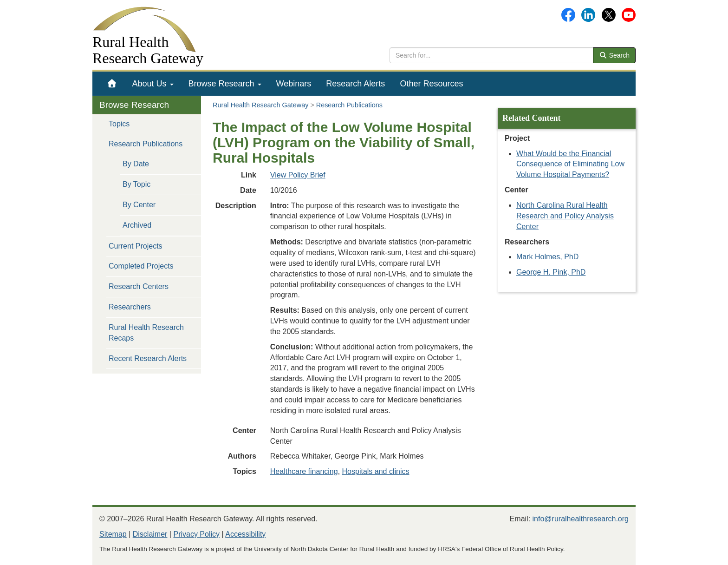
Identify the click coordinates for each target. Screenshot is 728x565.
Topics (119, 124)
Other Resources (431, 84)
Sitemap (113, 534)
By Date (136, 164)
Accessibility (245, 534)
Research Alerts (355, 84)
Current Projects (136, 246)
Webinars (294, 84)
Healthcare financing (304, 471)
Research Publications (146, 144)
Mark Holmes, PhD (547, 257)
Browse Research (225, 84)
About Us (153, 84)
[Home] (112, 84)
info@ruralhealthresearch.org (581, 519)
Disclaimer (150, 534)
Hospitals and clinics (376, 471)
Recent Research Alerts (148, 358)
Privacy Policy (196, 534)
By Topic (136, 184)
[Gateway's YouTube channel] (629, 14)
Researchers (130, 307)
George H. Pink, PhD (551, 272)
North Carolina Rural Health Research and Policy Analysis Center (565, 216)
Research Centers (139, 286)
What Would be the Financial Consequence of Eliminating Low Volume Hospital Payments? (570, 164)
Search (614, 55)
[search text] (491, 55)
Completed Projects (141, 266)
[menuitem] (112, 84)
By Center (139, 205)
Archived (137, 225)
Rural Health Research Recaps (146, 333)
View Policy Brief (298, 175)
